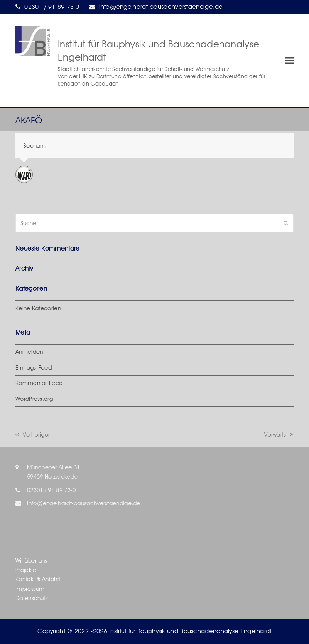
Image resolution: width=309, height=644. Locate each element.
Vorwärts (279, 435)
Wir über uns (31, 561)
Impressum (30, 589)
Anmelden (29, 352)
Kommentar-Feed (39, 383)
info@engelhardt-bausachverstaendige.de (161, 7)
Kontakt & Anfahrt (38, 579)
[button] (289, 61)
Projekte (26, 570)
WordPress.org (34, 399)
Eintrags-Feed (34, 368)
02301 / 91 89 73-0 (52, 7)
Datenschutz (32, 598)
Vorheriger (33, 435)
